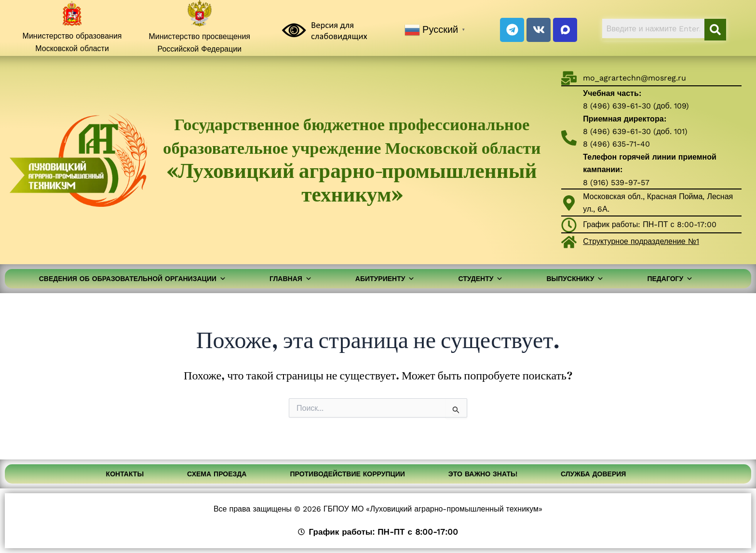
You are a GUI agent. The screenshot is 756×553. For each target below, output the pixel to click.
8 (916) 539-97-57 (616, 182)
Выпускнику (575, 279)
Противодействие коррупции (347, 474)
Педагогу (670, 279)
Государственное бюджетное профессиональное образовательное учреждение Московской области (352, 160)
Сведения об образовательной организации (133, 279)
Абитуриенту (385, 279)
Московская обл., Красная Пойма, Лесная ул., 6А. (658, 203)
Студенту (480, 279)
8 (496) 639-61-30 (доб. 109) (636, 106)
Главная (291, 279)
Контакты (125, 474)
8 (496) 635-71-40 (616, 144)
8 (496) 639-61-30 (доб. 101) (635, 131)
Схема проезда (217, 474)
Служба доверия (593, 474)
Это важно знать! (483, 474)
